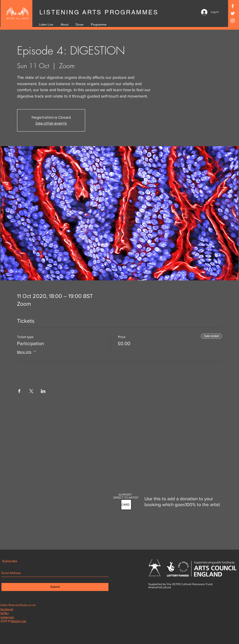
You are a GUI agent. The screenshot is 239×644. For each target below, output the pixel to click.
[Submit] (55, 587)
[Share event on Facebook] (19, 391)
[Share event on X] (31, 391)
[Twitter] (233, 13)
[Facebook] (233, 6)
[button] (126, 505)
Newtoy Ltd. (19, 621)
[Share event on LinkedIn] (43, 391)
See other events (51, 123)
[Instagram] (233, 21)
